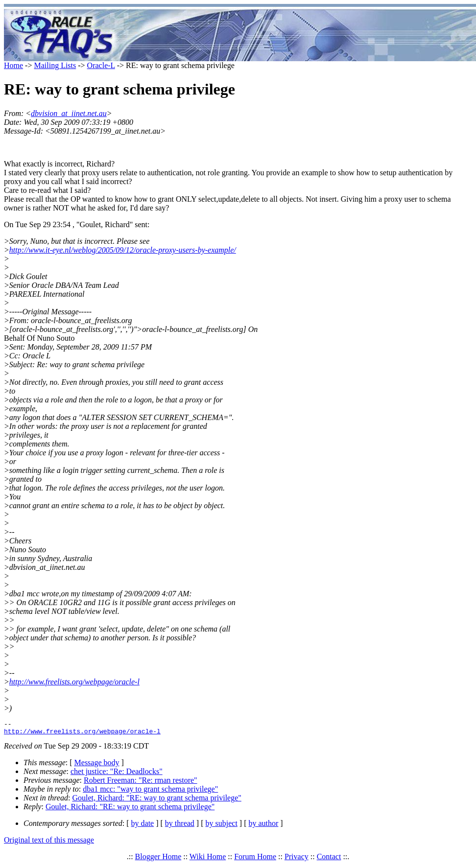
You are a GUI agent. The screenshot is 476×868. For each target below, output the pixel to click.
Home (13, 65)
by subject (222, 826)
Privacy (297, 859)
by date (143, 826)
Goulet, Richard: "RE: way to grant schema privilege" (156, 801)
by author (263, 826)
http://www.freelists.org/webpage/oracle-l (74, 682)
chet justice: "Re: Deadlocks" (117, 774)
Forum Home (255, 859)
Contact (329, 859)
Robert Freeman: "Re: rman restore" (141, 783)
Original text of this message (49, 843)
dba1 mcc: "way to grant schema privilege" (150, 792)
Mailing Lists (55, 65)
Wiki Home (208, 859)
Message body (97, 765)
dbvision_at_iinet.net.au (69, 113)
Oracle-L (101, 65)
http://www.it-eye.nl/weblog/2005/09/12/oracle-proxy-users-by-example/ (123, 250)
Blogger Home (158, 859)
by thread (180, 826)
